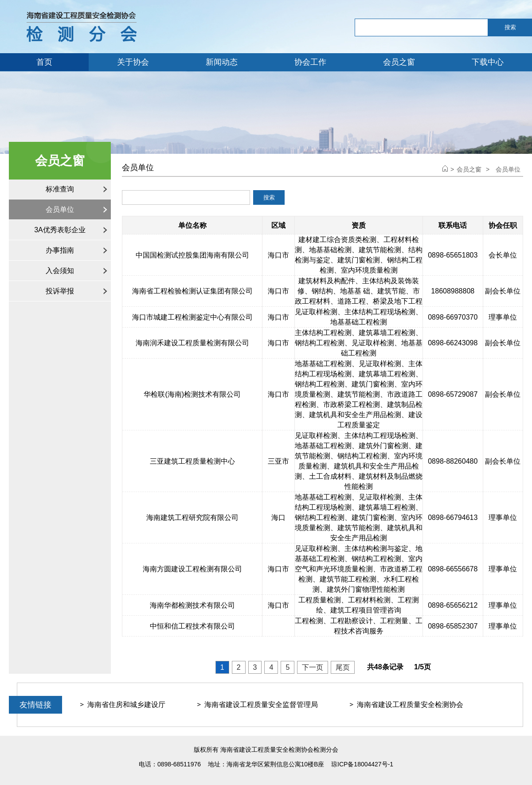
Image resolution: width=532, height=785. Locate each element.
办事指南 (60, 250)
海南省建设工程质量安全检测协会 (410, 705)
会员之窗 (399, 62)
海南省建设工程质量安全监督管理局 (261, 705)
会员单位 (60, 209)
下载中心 (488, 62)
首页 (44, 62)
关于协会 (133, 62)
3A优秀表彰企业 (60, 230)
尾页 (343, 667)
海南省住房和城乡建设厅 (126, 705)
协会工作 (310, 62)
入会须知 (60, 271)
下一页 (313, 667)
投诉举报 (60, 291)
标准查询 (60, 189)
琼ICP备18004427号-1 (362, 764)
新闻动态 (222, 62)
